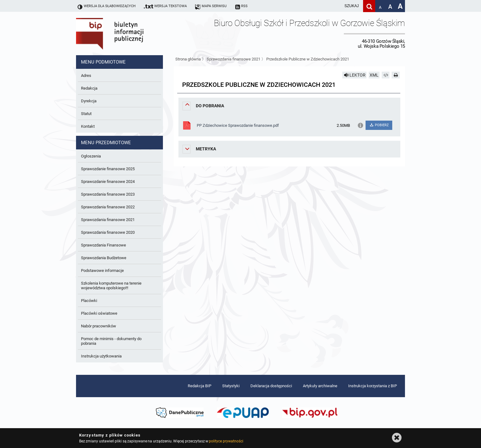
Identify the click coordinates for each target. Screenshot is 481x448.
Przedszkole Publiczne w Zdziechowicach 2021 (308, 59)
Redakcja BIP (200, 386)
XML (374, 75)
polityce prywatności (226, 441)
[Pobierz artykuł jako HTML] (386, 75)
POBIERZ (379, 125)
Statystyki (231, 386)
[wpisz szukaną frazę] (336, 6)
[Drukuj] (396, 75)
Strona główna (188, 59)
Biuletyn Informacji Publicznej (127, 33)
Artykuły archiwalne (320, 386)
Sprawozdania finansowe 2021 (234, 59)
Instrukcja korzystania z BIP (373, 386)
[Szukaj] (369, 6)
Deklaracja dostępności (271, 386)
